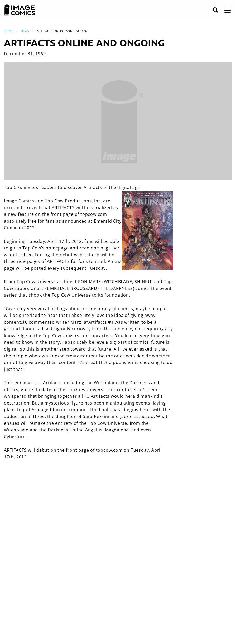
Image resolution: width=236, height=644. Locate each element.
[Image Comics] (20, 10)
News (25, 31)
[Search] (215, 10)
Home (9, 31)
